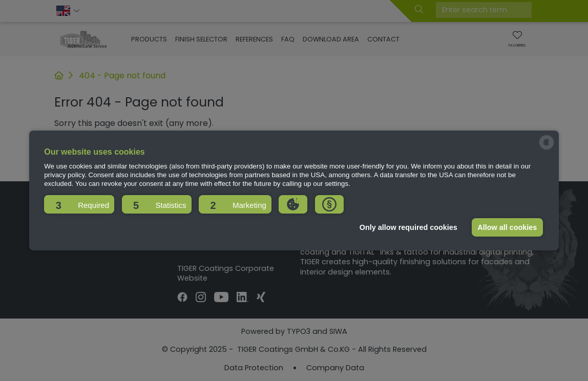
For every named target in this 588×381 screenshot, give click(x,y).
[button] (79, 204)
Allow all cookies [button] (507, 227)
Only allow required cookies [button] (408, 227)
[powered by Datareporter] (547, 149)
